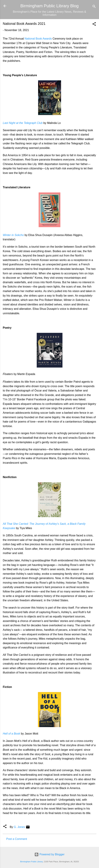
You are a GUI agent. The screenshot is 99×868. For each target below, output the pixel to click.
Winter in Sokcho (13, 235)
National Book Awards (38, 39)
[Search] (94, 7)
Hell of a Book (11, 734)
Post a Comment (17, 839)
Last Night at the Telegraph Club (23, 123)
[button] (94, 25)
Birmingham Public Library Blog (49, 6)
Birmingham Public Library (31, 862)
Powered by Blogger (49, 854)
